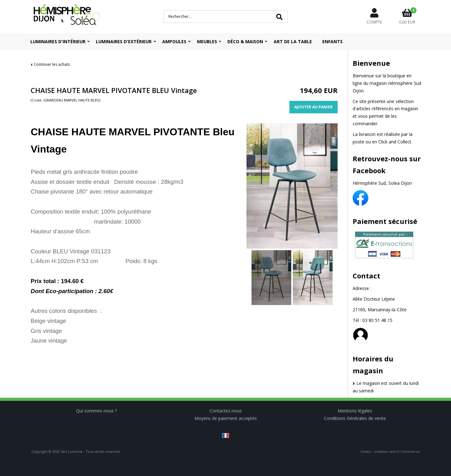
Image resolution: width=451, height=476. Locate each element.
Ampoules (174, 41)
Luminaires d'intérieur (58, 41)
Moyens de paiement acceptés (226, 418)
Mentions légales (355, 411)
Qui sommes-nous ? (96, 411)
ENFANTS (332, 41)
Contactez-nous (226, 411)
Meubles (207, 41)
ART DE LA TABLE (293, 41)
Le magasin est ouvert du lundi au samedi (386, 387)
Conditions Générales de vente (355, 418)
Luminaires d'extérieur (124, 41)
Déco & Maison (245, 41)
